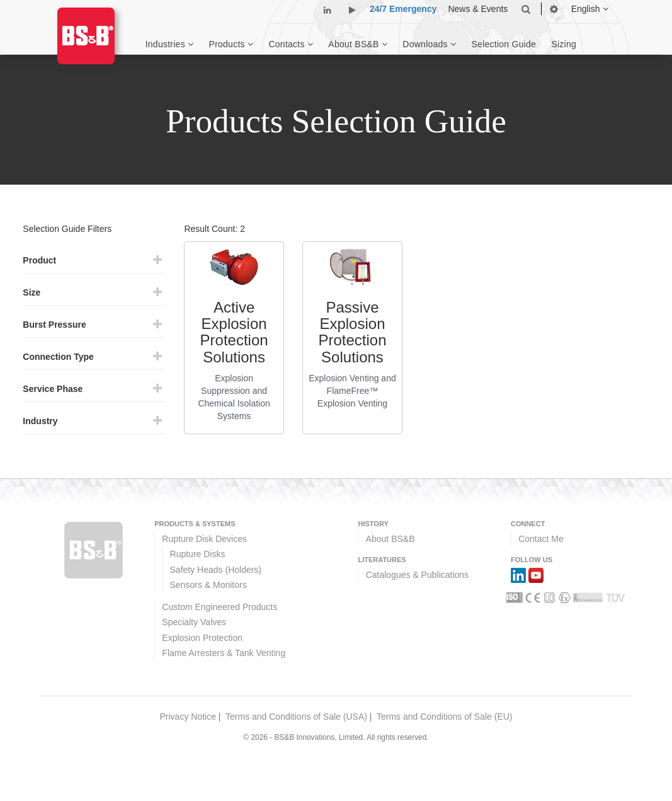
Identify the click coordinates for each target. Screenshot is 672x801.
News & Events (478, 9)
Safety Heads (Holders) (216, 570)
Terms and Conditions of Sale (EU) (445, 717)
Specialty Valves (194, 622)
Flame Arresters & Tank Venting (224, 653)
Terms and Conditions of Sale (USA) (296, 717)
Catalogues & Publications (417, 575)
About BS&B (390, 539)
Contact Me (541, 539)
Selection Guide (504, 44)
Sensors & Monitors (208, 585)
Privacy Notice (187, 717)
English (590, 9)
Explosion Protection (202, 638)
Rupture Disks (198, 554)
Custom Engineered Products (219, 607)
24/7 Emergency (403, 9)
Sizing (564, 44)
